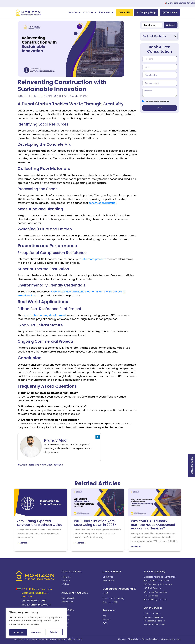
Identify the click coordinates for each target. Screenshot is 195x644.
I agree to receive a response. (157, 103)
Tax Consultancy (154, 572)
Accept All (54, 632)
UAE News (40, 465)
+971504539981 (37, 601)
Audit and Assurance (75, 593)
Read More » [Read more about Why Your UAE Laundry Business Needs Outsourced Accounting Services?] (137, 547)
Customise (18, 632)
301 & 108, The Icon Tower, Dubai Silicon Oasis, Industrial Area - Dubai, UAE (37, 593)
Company (90, 13)
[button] (175, 36)
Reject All (36, 632)
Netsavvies (76, 639)
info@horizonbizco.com (36, 605)
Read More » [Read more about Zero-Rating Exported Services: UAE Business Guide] (23, 543)
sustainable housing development (45, 315)
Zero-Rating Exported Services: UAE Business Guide (40, 523)
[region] (36, 624)
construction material (102, 203)
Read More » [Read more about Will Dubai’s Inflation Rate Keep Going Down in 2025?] (80, 543)
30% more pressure (94, 259)
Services (74, 13)
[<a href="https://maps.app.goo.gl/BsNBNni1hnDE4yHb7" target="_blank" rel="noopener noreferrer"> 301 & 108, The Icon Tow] (18, 589)
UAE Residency (112, 572)
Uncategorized (55, 465)
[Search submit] (171, 25)
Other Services (153, 608)
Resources (106, 13)
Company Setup (72, 572)
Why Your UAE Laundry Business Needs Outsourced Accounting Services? (153, 525)
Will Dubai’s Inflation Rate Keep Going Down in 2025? (95, 523)
